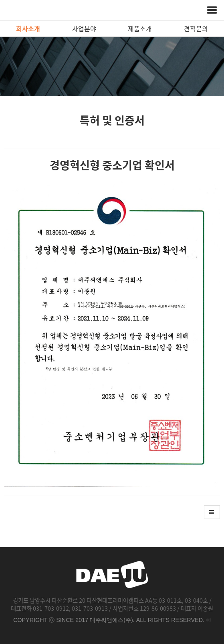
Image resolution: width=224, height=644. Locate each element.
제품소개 (140, 28)
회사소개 (28, 28)
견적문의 (196, 28)
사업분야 (84, 28)
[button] (212, 512)
